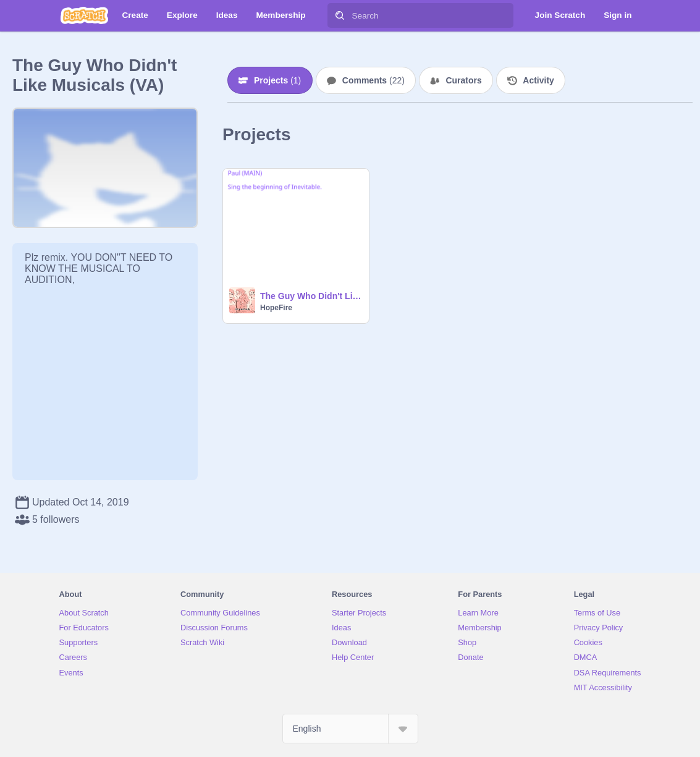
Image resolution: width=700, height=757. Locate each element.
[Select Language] (350, 729)
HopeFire (276, 308)
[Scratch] (84, 15)
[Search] (340, 15)
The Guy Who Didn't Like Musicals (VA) (311, 296)
